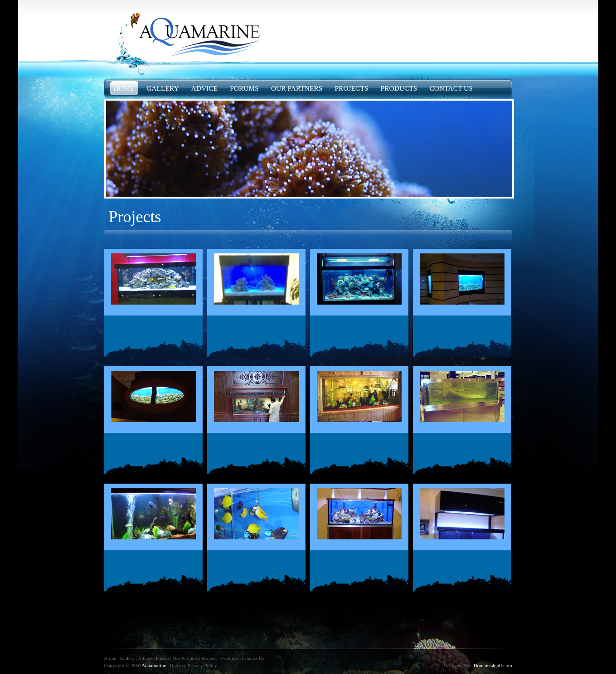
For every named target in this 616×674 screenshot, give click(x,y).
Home (111, 658)
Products (230, 658)
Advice (146, 658)
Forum (162, 658)
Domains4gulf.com (493, 665)
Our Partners (185, 658)
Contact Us (253, 658)
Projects (209, 658)
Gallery (127, 658)
